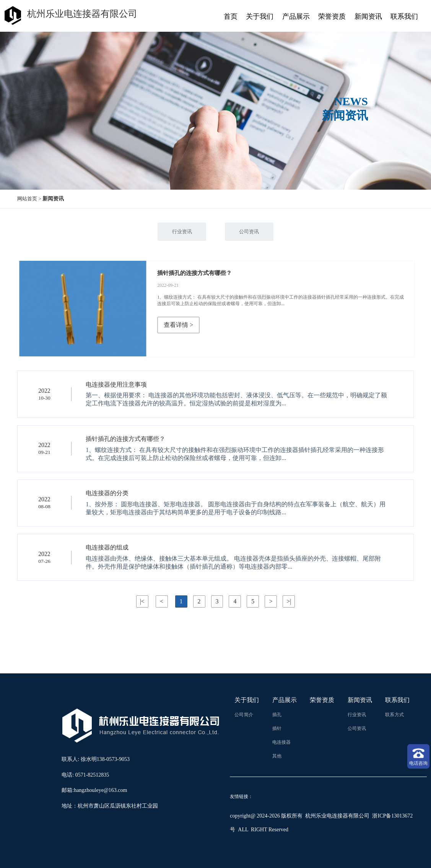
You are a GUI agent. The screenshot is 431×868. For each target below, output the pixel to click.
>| (289, 601)
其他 (277, 756)
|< (142, 601)
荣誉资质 (332, 16)
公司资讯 (250, 232)
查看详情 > (178, 325)
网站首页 (28, 199)
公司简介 (244, 715)
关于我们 (260, 16)
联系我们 (404, 16)
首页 (231, 16)
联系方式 (394, 715)
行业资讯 (181, 232)
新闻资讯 (368, 16)
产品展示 (296, 16)
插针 (277, 728)
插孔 (277, 715)
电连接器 (282, 742)
